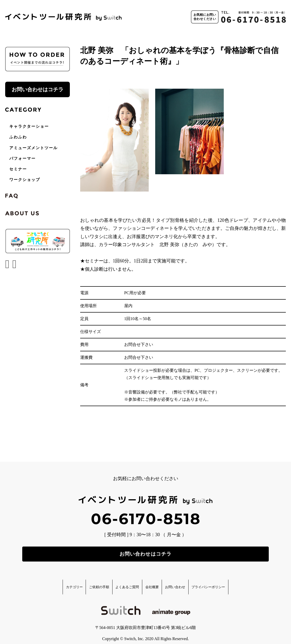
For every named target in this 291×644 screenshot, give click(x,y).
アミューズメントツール (33, 148)
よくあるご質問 (120, 581)
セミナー (18, 169)
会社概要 (156, 581)
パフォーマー (23, 158)
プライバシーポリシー (236, 581)
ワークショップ (25, 180)
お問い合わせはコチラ (38, 89)
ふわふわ (18, 137)
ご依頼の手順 (80, 581)
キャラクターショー (29, 126)
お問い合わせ (190, 581)
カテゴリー (44, 581)
